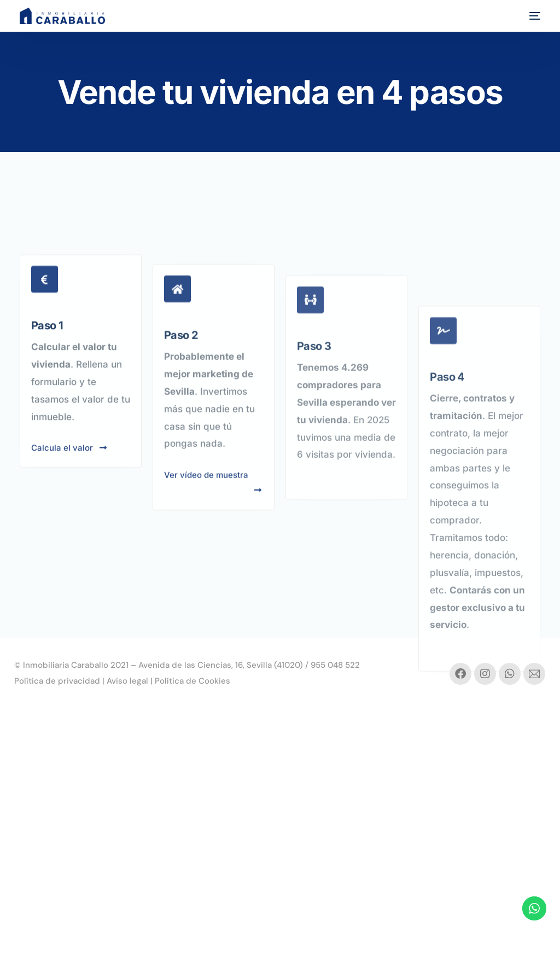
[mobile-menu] (532, 16)
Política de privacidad (57, 681)
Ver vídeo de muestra (214, 539)
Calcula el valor (70, 492)
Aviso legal (127, 681)
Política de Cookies (192, 681)
